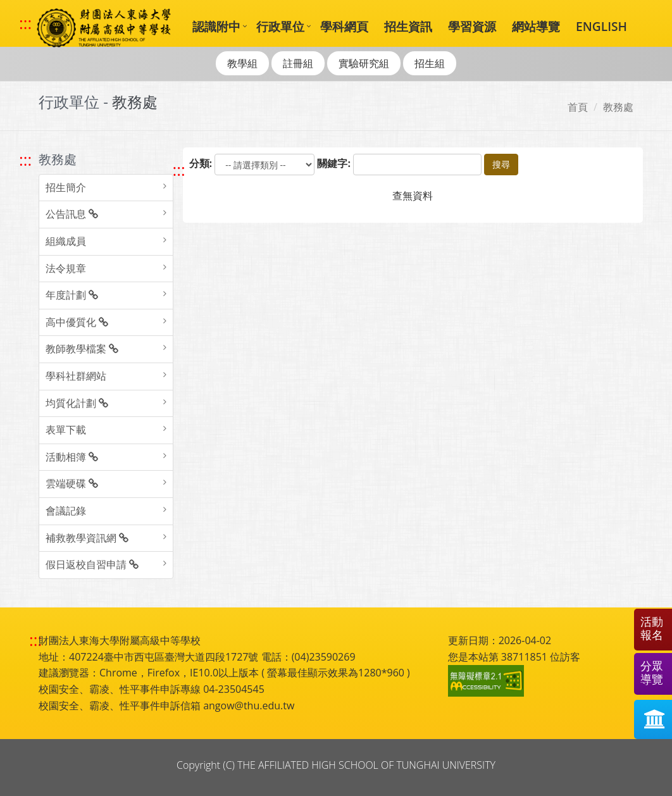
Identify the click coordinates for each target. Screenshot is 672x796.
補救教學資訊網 (87, 538)
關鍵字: (334, 163)
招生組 (430, 63)
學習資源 (472, 26)
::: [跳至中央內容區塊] (179, 170)
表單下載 (66, 430)
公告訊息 (72, 214)
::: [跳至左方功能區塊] (25, 160)
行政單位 (280, 26)
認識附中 (216, 26)
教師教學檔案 (82, 349)
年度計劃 (72, 295)
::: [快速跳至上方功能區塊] (25, 23)
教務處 (618, 107)
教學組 (242, 63)
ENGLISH (601, 26)
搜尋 (501, 164)
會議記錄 (66, 511)
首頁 (578, 107)
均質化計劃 (77, 403)
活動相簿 (72, 457)
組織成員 (66, 241)
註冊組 (298, 63)
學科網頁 (344, 26)
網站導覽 (536, 26)
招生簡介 (66, 187)
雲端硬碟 (72, 483)
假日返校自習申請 (92, 564)
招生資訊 (408, 26)
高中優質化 (77, 322)
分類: (201, 163)
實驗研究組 (364, 63)
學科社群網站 (76, 376)
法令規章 (66, 268)
